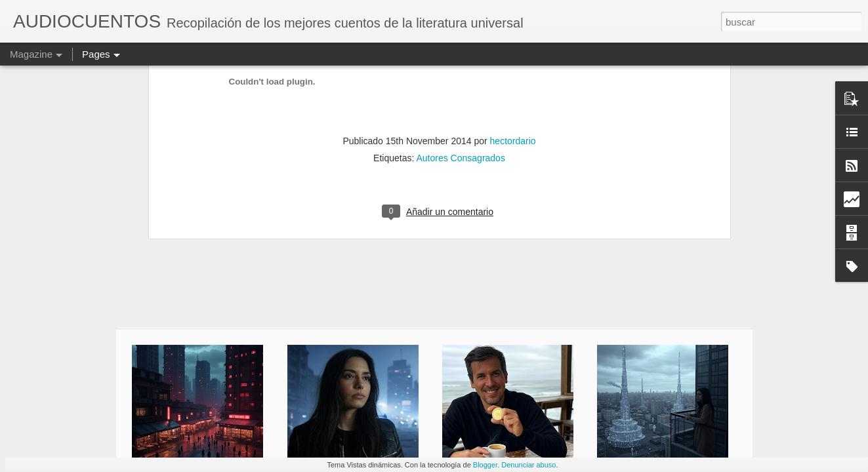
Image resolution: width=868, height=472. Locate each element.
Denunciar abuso (528, 465)
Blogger (485, 465)
